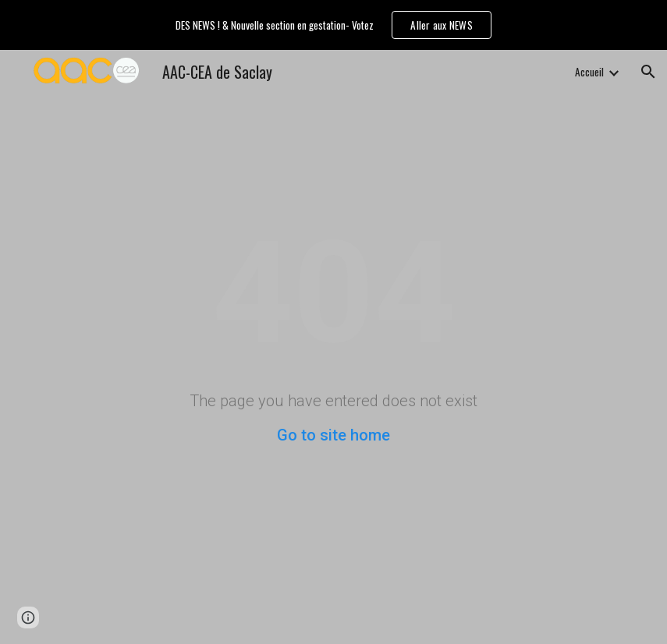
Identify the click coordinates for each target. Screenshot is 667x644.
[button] (648, 72)
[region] (333, 25)
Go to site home (333, 435)
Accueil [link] (589, 72)
